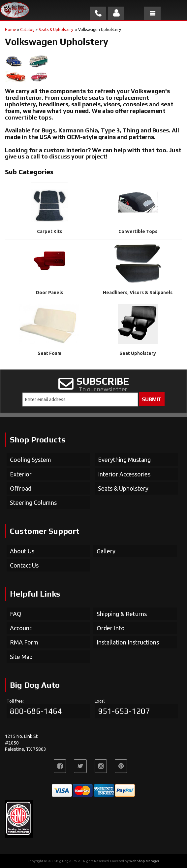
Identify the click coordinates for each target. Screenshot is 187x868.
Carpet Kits (49, 231)
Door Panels (49, 293)
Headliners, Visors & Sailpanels (138, 293)
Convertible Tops (138, 231)
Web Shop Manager (144, 861)
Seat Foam (49, 353)
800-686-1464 (36, 711)
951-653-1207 (124, 711)
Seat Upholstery (138, 353)
